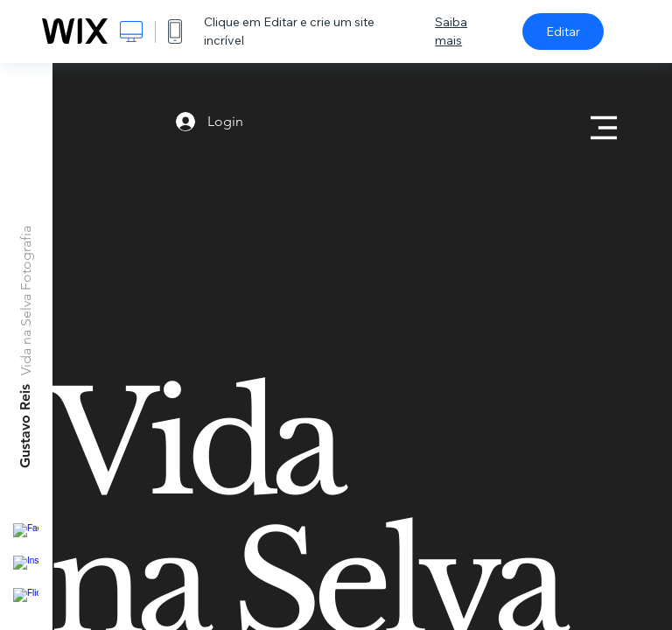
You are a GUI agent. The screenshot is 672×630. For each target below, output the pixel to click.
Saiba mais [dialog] (451, 31)
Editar (563, 31)
